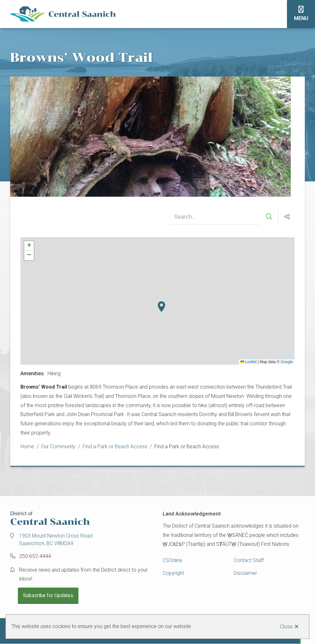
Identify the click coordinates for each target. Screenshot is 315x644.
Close (286, 627)
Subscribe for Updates (48, 595)
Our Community (58, 446)
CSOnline (172, 560)
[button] (161, 307)
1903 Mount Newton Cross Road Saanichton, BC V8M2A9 (56, 540)
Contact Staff (249, 560)
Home (27, 446)
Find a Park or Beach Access (115, 446)
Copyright (173, 573)
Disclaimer (245, 573)
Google (287, 362)
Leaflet (249, 362)
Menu (301, 18)
